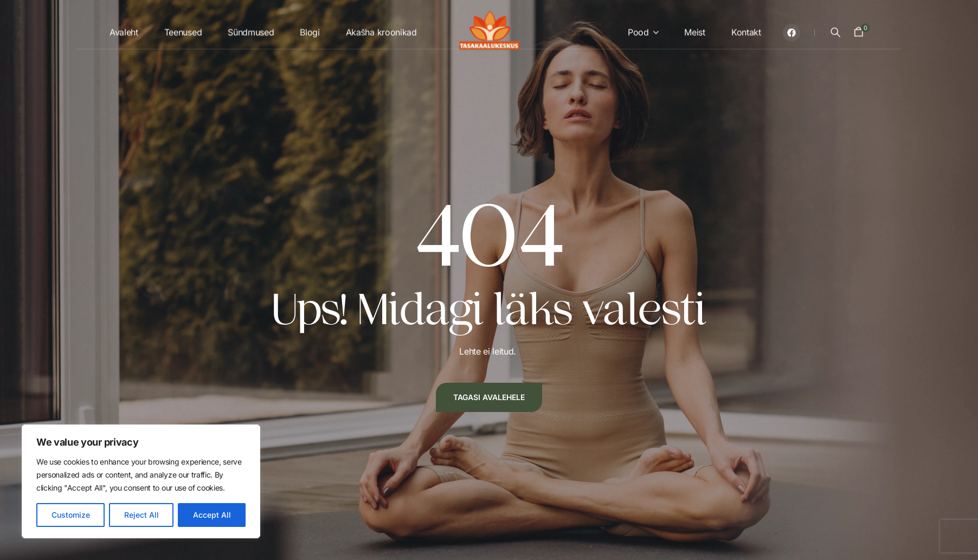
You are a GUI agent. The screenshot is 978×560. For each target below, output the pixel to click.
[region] (141, 481)
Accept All (212, 515)
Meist (694, 29)
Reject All (141, 515)
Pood (638, 29)
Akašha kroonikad (381, 29)
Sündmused (251, 29)
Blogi (310, 29)
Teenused (183, 29)
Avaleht (124, 29)
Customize (71, 515)
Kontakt (746, 29)
